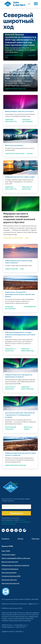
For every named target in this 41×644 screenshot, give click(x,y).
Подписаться (16, 513)
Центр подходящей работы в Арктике (16, 558)
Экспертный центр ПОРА (14, 608)
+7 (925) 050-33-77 (20, 627)
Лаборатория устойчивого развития (15, 565)
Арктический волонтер (10, 583)
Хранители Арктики (9, 580)
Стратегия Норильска (10, 569)
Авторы (20, 539)
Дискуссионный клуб (10, 562)
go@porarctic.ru (33, 604)
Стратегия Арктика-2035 (11, 576)
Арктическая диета (9, 572)
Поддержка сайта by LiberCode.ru (13, 631)
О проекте (5, 539)
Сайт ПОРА (6, 551)
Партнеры (35, 539)
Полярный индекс (9, 554)
